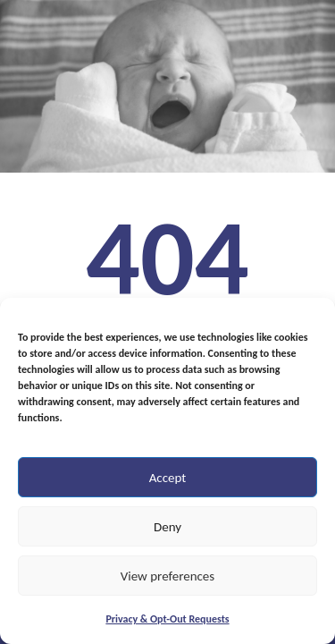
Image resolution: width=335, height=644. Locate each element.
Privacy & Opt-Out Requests (167, 619)
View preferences (167, 576)
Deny (167, 527)
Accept (168, 478)
